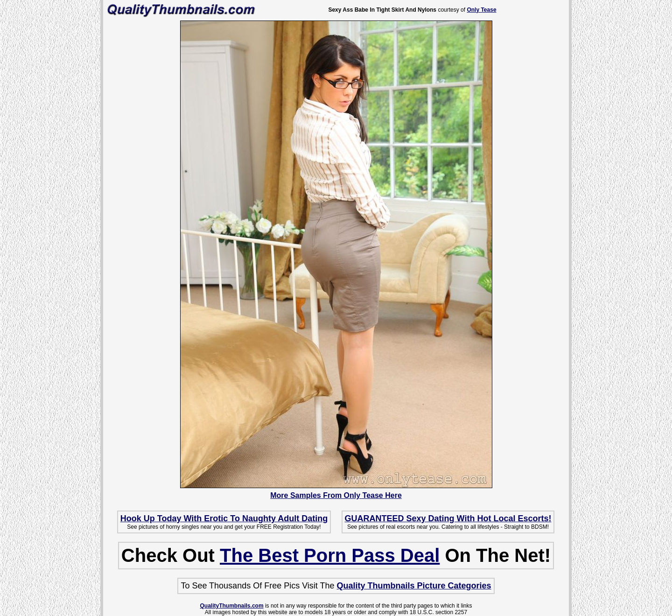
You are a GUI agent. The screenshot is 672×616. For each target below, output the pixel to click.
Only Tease (481, 10)
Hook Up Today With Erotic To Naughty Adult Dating (224, 518)
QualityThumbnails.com (232, 606)
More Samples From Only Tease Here (336, 495)
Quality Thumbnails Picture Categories (414, 586)
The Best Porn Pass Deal (330, 555)
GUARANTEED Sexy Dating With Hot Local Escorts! (448, 518)
